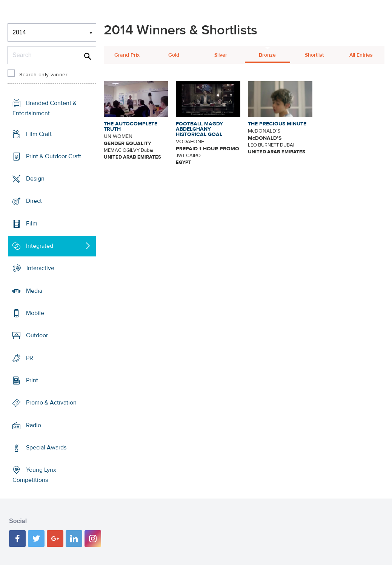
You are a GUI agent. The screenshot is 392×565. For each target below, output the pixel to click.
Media (34, 291)
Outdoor (37, 335)
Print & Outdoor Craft (54, 156)
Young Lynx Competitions (34, 475)
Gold (174, 55)
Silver (221, 55)
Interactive (40, 268)
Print (32, 380)
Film (32, 224)
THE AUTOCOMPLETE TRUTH (131, 127)
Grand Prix (127, 55)
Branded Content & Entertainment (45, 108)
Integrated (40, 246)
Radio (34, 425)
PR (30, 358)
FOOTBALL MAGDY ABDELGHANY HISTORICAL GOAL (199, 129)
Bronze (267, 55)
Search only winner (43, 75)
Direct (34, 201)
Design (35, 179)
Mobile (35, 313)
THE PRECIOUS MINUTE (277, 124)
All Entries (361, 55)
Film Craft (39, 134)
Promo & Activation (51, 403)
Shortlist (314, 55)
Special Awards (46, 448)
